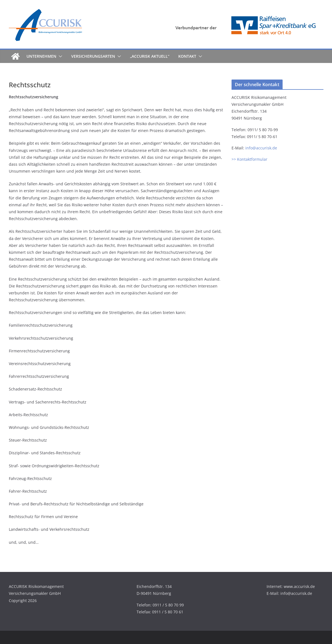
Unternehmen (41, 56)
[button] (59, 56)
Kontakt (187, 56)
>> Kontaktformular (249, 159)
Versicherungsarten (93, 56)
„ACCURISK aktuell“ (150, 56)
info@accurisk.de (261, 148)
